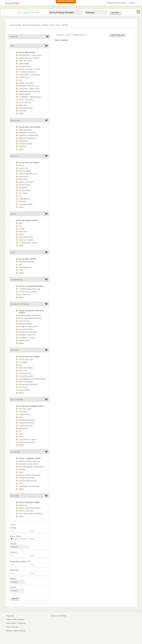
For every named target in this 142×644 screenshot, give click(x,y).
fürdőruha (22, 202)
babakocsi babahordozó (28, 138)
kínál (32, 539)
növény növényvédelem (28, 292)
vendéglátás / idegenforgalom (30, 97)
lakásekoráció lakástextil (28, 384)
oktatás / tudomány (26, 83)
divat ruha (14, 156)
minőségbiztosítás (26, 108)
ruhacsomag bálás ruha (28, 174)
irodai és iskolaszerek (27, 442)
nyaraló (22, 229)
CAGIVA (65, 25)
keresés (115, 12)
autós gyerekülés (25, 130)
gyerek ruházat (25, 185)
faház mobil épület (26, 382)
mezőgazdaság (16, 280)
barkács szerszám (26, 359)
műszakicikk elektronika (20, 304)
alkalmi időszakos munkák (29, 58)
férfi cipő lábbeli (25, 171)
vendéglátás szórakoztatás (29, 486)
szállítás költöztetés (27, 478)
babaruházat (24, 141)
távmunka (23, 111)
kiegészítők (23, 188)
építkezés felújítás (26, 368)
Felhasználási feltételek (15, 619)
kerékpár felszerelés (27, 423)
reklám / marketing (26, 100)
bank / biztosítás (25, 61)
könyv (21, 437)
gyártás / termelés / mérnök (29, 69)
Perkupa (45, 25)
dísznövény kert (25, 373)
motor (58, 25)
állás (12, 46)
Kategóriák (13, 37)
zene (21, 434)
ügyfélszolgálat (25, 94)
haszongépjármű (25, 267)
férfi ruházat (23, 179)
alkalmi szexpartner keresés (30, 508)
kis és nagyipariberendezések (30, 318)
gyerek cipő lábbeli (26, 182)
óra (20, 196)
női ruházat (23, 193)
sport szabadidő (17, 400)
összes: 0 (60, 35)
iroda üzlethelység (26, 237)
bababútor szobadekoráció (29, 135)
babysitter (23, 146)
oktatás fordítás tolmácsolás (30, 475)
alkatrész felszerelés (27, 262)
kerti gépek (23, 362)
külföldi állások (25, 77)
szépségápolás (25, 199)
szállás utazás (24, 414)
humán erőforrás (25, 102)
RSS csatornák (12, 627)
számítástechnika (26, 329)
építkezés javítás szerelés (29, 464)
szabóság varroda (26, 204)
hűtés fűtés (23, 371)
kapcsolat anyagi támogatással (31, 514)
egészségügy (24, 64)
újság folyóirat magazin (28, 439)
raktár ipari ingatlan (26, 240)
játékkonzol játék (25, 324)
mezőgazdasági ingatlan (28, 243)
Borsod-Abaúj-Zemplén (32, 25)
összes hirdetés (15, 25)
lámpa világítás (25, 390)
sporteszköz (24, 428)
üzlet (21, 483)
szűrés (15, 598)
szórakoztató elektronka (28, 332)
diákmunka (23, 105)
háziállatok (23, 412)
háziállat (22, 469)
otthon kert (15, 350)
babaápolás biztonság (27, 133)
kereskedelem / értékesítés (29, 75)
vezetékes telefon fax (27, 335)
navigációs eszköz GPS (28, 326)
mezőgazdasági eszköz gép (30, 289)
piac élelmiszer (25, 294)
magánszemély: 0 (79, 35)
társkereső (15, 496)
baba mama (15, 120)
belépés (132, 3)
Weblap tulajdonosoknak (117, 3)
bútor (21, 365)
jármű (52, 25)
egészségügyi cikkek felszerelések (32, 379)
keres (25, 539)
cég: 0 (68, 35)
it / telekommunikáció (27, 72)
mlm (21, 80)
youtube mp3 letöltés (58, 616)
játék (21, 417)
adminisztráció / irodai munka (30, 55)
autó (21, 264)
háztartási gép (24, 321)
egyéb (21, 114)
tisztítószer (23, 387)
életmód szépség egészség (29, 461)
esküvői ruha (24, 168)
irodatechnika (24, 340)
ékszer (21, 165)
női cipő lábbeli (25, 190)
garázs (21, 234)
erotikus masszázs (26, 511)
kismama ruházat (25, 144)
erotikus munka (25, 66)
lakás (21, 223)
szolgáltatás (15, 452)
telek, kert (23, 232)
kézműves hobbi (25, 409)
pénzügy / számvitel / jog (28, 86)
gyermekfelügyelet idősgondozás (31, 467)
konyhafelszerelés (26, 376)
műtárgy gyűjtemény (27, 420)
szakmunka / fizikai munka (29, 89)
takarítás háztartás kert (28, 481)
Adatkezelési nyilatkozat (16, 623)
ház (20, 226)
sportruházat (24, 177)
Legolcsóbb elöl (117, 35)
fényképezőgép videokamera (30, 315)
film (20, 431)
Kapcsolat (10, 616)
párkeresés (23, 505)
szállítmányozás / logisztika (30, 91)
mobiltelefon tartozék (27, 338)
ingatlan (14, 214)
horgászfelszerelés (26, 426)
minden (16, 539)
